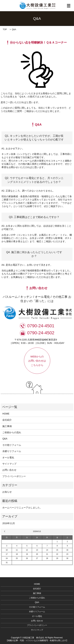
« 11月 (5, 531)
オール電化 (8, 458)
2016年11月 (9, 523)
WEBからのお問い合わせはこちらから (37, 361)
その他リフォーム (12, 445)
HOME (6, 414)
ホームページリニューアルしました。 (22, 508)
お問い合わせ (9, 470)
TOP (5, 29)
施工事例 (7, 426)
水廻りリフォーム (12, 451)
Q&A (5, 439)
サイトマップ (9, 464)
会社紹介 (7, 420)
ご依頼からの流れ (12, 432)
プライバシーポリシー (14, 476)
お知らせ (7, 492)
